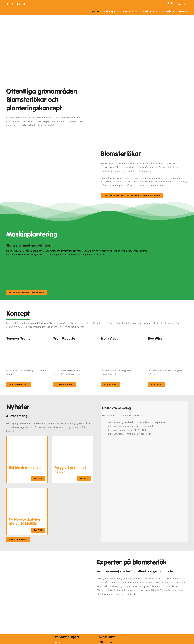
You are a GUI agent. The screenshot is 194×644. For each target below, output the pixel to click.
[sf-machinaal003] (128, 261)
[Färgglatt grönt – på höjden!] (73, 438)
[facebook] (7, 4)
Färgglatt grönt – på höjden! (71, 470)
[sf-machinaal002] (78, 261)
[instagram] (13, 4)
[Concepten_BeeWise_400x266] (168, 343)
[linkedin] (18, 4)
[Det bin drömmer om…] (27, 438)
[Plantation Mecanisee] (144, 80)
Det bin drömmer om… (27, 468)
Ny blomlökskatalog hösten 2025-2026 (24, 521)
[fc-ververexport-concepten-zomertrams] (26, 343)
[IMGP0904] (73, 343)
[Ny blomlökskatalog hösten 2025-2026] (27, 490)
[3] (50, 146)
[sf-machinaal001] (28, 261)
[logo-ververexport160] (12, 9)
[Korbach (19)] (121, 343)
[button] (172, 3)
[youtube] (24, 4)
